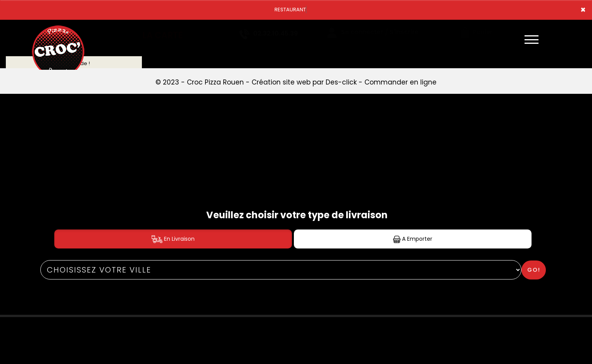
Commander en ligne (400, 82)
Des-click (341, 82)
